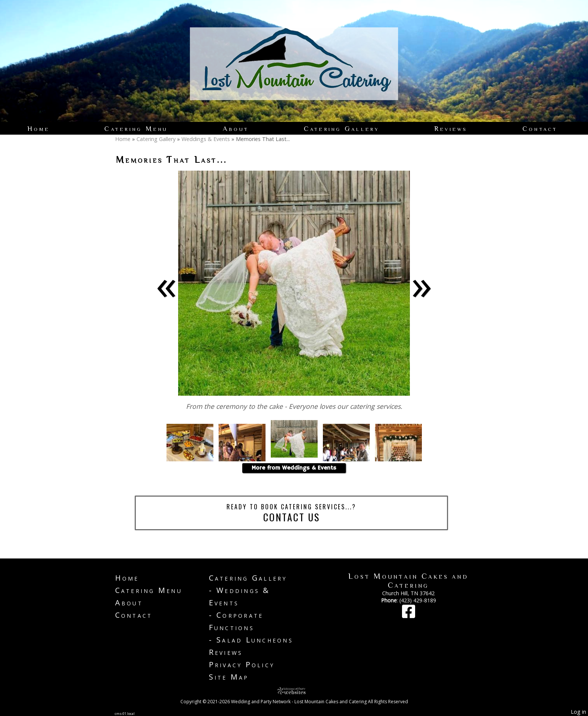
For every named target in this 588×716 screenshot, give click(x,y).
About (236, 128)
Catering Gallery (342, 128)
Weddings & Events (206, 139)
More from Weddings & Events (294, 468)
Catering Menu (136, 128)
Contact (540, 128)
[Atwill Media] (294, 691)
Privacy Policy (242, 664)
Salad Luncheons (255, 640)
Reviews (451, 128)
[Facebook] (409, 615)
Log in (578, 712)
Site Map (229, 677)
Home (38, 128)
